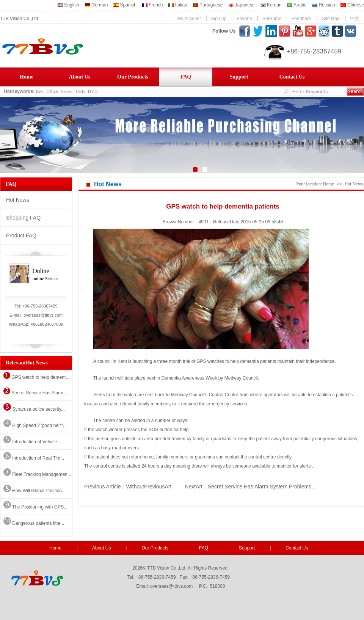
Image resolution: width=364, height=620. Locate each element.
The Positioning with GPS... (35, 507)
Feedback (302, 19)
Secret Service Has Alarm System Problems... (262, 487)
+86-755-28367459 (314, 51)
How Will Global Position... (35, 491)
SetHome (272, 19)
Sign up (219, 19)
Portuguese (208, 5)
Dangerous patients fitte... (34, 523)
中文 (355, 19)
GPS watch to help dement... (36, 377)
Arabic (297, 5)
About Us (80, 77)
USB (80, 91)
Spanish (125, 5)
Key (39, 91)
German (96, 5)
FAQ (186, 77)
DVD (93, 91)
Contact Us (292, 77)
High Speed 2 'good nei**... (35, 425)
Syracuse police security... (34, 409)
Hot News (18, 200)
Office (52, 91)
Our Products (133, 77)
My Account (189, 19)
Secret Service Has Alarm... (35, 393)
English (68, 5)
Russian (323, 5)
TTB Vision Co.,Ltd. (20, 19)
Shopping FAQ (23, 218)
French (152, 5)
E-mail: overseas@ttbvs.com (36, 315)
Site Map (331, 19)
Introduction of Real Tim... (34, 458)
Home (27, 77)
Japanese (241, 5)
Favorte (244, 19)
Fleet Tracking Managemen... (37, 474)
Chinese (352, 5)
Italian (177, 5)
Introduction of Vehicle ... (33, 442)
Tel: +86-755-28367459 (36, 306)
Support (239, 77)
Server (67, 91)
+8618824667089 (47, 324)
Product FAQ (21, 235)
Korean (271, 5)
